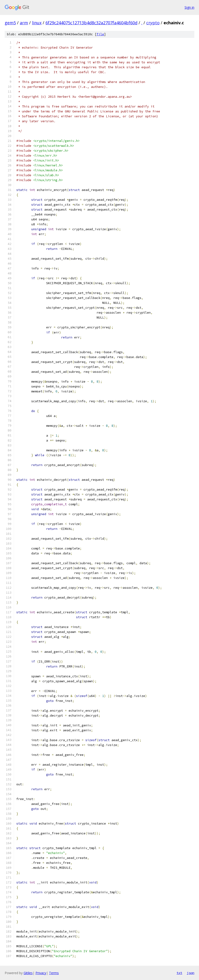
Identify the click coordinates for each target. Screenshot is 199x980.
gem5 (10, 23)
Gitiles (28, 973)
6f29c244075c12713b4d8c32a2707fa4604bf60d (91, 23)
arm (24, 23)
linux (37, 23)
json (191, 973)
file (100, 34)
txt (179, 973)
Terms (54, 973)
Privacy (41, 973)
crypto (153, 23)
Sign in (189, 7)
